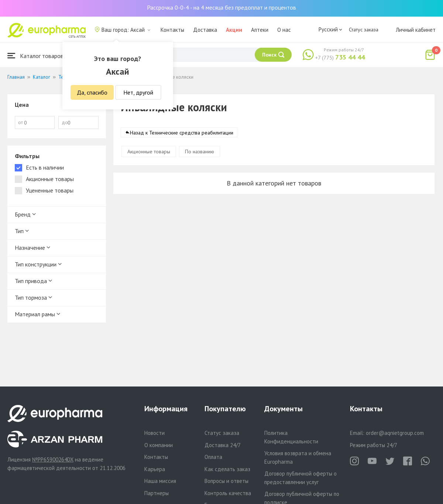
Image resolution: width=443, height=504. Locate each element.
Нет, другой (138, 92)
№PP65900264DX (53, 459)
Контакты (172, 30)
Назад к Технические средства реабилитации (182, 133)
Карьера (155, 469)
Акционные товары (149, 151)
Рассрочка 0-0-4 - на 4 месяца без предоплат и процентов (221, 7)
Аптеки (260, 30)
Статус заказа (364, 30)
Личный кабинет (416, 30)
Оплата (213, 457)
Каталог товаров (35, 56)
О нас (284, 30)
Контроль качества (228, 493)
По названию (200, 151)
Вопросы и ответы (226, 481)
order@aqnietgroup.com (395, 433)
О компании (159, 445)
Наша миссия (160, 481)
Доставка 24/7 (223, 445)
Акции (234, 30)
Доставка (205, 30)
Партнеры (157, 493)
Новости (154, 433)
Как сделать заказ (227, 469)
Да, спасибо (92, 92)
